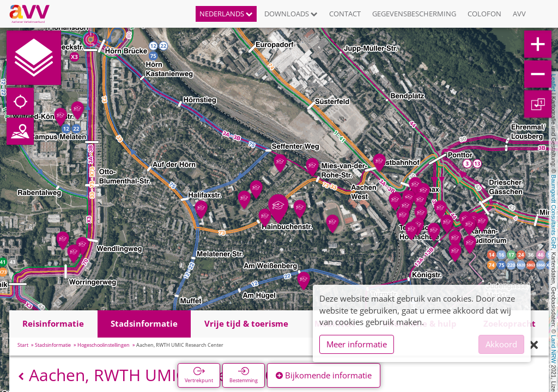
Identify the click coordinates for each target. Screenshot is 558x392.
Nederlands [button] (226, 14)
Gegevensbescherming (414, 14)
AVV (519, 14)
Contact (345, 14)
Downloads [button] (291, 14)
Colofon (484, 14)
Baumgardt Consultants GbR (554, 212)
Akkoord (501, 344)
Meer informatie (357, 344)
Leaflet (554, 83)
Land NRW (554, 349)
